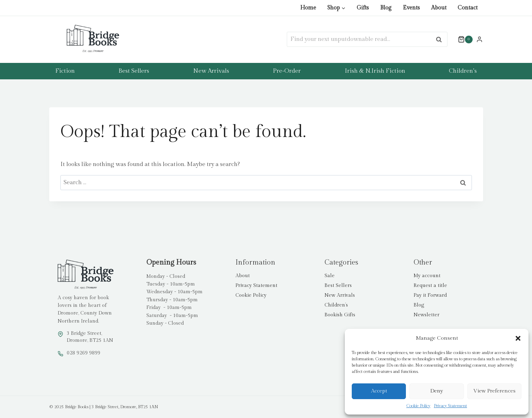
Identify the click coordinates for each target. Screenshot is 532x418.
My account (427, 276)
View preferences (494, 391)
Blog (386, 8)
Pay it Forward (430, 295)
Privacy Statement (450, 406)
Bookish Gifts (340, 315)
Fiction (65, 71)
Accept (379, 391)
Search (441, 39)
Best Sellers (134, 71)
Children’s (463, 71)
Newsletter (427, 315)
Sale (330, 276)
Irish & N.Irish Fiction (375, 71)
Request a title (430, 286)
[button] (518, 338)
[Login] (479, 39)
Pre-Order (287, 71)
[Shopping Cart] (462, 39)
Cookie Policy (418, 406)
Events (411, 8)
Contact (468, 8)
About (439, 8)
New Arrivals (211, 71)
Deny (437, 391)
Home (308, 8)
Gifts (363, 8)
